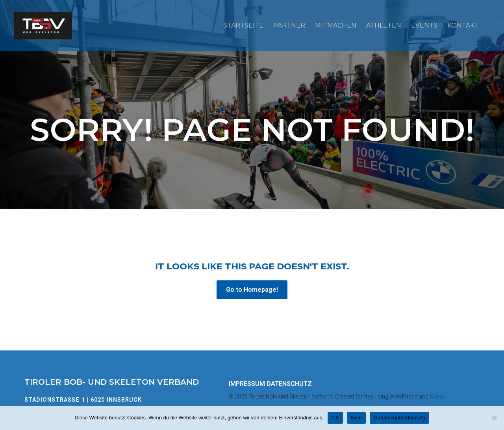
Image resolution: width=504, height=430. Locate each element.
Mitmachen (336, 25)
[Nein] (494, 418)
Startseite (243, 25)
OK (335, 418)
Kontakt (463, 25)
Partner (289, 25)
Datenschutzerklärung (399, 418)
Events (424, 25)
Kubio (437, 397)
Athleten (384, 25)
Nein (356, 418)
